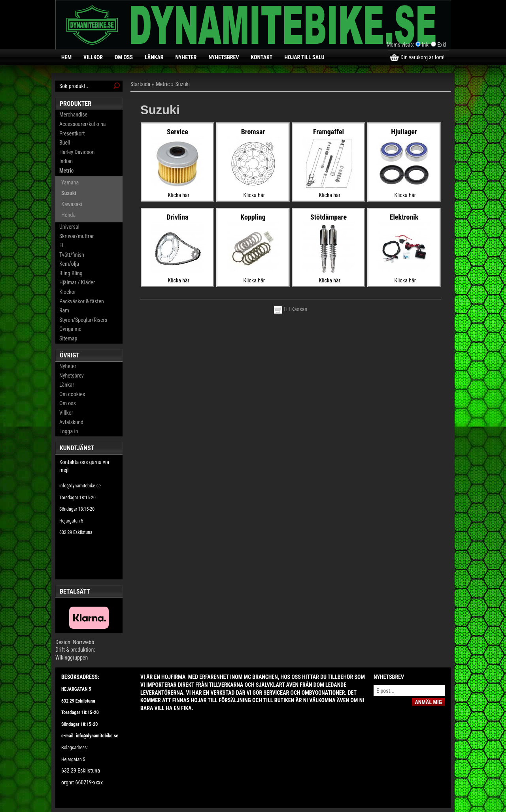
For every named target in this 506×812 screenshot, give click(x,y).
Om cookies (72, 394)
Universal (69, 227)
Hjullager (404, 132)
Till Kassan (291, 309)
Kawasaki (72, 204)
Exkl (442, 45)
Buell (65, 143)
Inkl (426, 45)
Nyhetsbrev (224, 57)
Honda (68, 215)
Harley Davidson (77, 152)
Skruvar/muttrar (76, 236)
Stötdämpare (329, 217)
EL (62, 245)
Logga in (69, 431)
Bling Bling (71, 273)
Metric (66, 171)
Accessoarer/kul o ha (82, 124)
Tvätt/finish (72, 255)
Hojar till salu (304, 57)
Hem (66, 57)
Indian (66, 161)
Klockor (68, 292)
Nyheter (186, 57)
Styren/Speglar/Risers (83, 320)
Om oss (124, 57)
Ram (64, 310)
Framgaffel (329, 132)
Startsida (140, 84)
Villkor (93, 57)
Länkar (154, 57)
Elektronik (404, 217)
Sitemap (68, 338)
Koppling (253, 217)
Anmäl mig (428, 702)
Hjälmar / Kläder (77, 282)
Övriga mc (70, 329)
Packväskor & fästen (82, 301)
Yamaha (70, 182)
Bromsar (253, 132)
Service (177, 132)
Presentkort (72, 133)
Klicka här (179, 195)
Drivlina (177, 217)
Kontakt (262, 57)
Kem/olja (69, 264)
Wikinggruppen (72, 658)
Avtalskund (71, 422)
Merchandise (73, 115)
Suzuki (69, 193)
